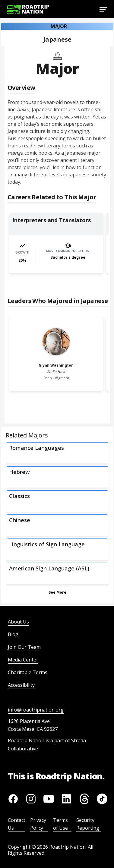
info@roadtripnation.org (36, 710)
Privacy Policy (38, 824)
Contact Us (17, 824)
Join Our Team (24, 647)
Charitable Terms (28, 672)
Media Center (23, 660)
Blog (13, 634)
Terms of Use (60, 824)
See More (57, 592)
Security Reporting (88, 824)
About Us (18, 622)
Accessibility (21, 685)
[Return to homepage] (28, 9)
